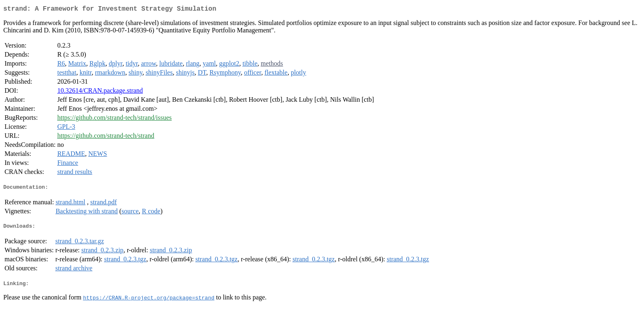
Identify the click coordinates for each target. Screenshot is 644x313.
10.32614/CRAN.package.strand (100, 92)
